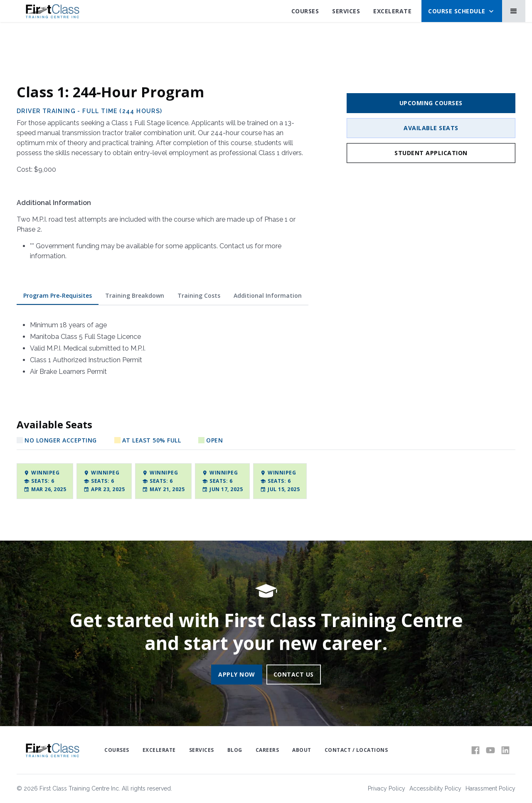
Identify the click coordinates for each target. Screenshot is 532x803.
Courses (305, 11)
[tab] (58, 296)
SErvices (346, 11)
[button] (462, 11)
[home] (52, 11)
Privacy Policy (387, 788)
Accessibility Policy (435, 788)
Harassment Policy (490, 788)
